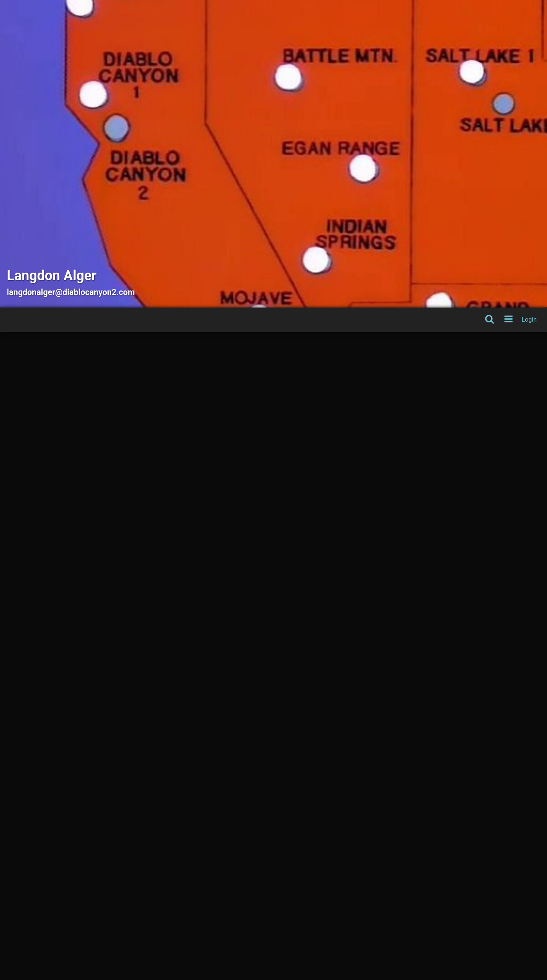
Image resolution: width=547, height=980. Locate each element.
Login (529, 320)
